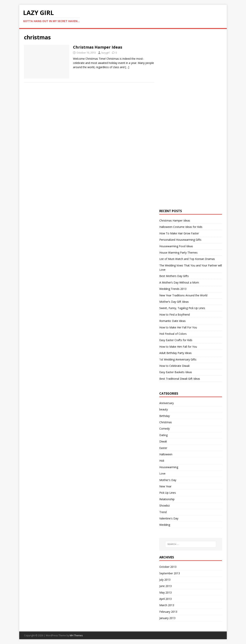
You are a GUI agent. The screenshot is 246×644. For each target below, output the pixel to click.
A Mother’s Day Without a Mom (179, 282)
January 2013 (167, 618)
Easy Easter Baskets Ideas (176, 372)
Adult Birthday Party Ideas (175, 353)
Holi (162, 461)
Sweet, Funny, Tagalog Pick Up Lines (182, 308)
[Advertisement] (188, 91)
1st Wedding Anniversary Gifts (178, 359)
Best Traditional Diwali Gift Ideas (180, 379)
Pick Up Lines (168, 493)
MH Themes (76, 635)
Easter (163, 448)
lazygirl (105, 53)
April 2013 (165, 599)
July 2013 (165, 580)
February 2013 (168, 612)
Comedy (165, 429)
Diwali (163, 441)
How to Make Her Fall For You (178, 327)
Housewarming (169, 467)
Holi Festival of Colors (173, 334)
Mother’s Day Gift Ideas (174, 302)
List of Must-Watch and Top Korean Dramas (187, 259)
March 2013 (167, 605)
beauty (164, 409)
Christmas (166, 422)
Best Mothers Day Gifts (174, 276)
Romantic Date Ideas (172, 321)
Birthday (165, 416)
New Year (165, 486)
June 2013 (165, 586)
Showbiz (165, 506)
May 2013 (165, 592)
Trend (163, 512)
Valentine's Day (169, 518)
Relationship (167, 499)
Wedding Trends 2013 (173, 289)
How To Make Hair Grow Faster (179, 233)
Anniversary (167, 403)
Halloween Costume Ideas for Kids (181, 227)
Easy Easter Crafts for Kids (176, 340)
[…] (127, 67)
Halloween (166, 454)
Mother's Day (168, 480)
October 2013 (168, 567)
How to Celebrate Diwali (174, 366)
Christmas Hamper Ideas (98, 47)
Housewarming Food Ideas (176, 246)
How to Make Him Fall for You (178, 347)
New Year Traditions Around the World (183, 295)
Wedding (165, 525)
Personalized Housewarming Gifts (180, 240)
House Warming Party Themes (178, 253)
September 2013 (170, 573)
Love (162, 473)
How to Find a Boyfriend (175, 315)
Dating (163, 435)
